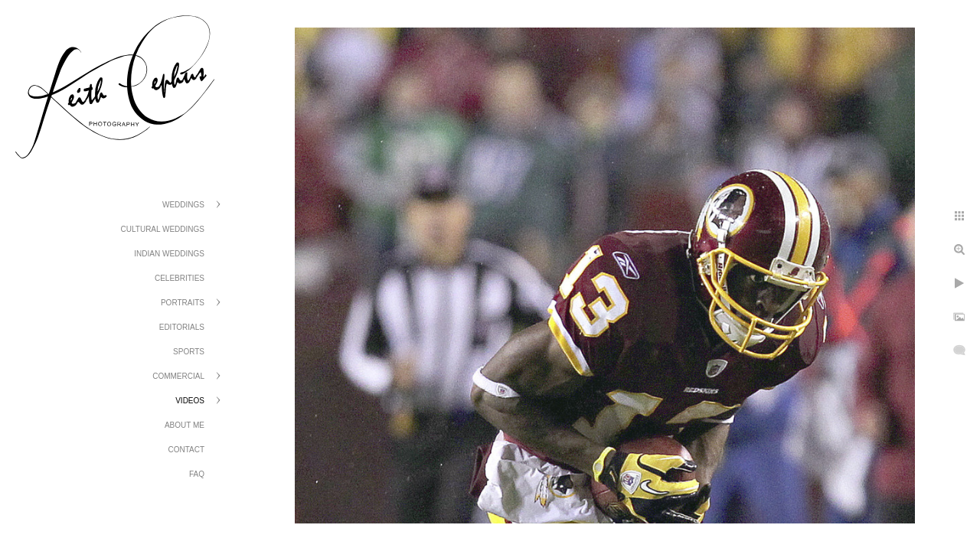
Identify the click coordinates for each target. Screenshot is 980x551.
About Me (185, 425)
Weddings (183, 205)
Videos (190, 401)
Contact (186, 450)
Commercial (178, 376)
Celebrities (180, 278)
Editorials (182, 327)
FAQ (197, 474)
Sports (189, 352)
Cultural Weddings (163, 229)
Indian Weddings (169, 254)
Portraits (183, 303)
